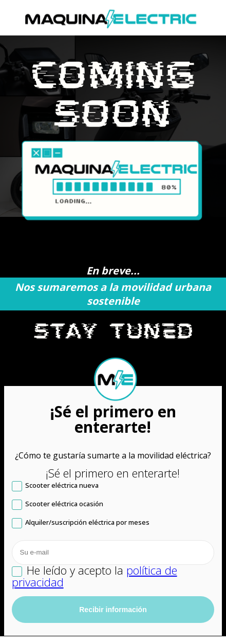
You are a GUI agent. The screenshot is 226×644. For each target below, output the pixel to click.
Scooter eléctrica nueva (55, 486)
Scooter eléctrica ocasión (58, 505)
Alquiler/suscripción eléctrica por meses (81, 523)
